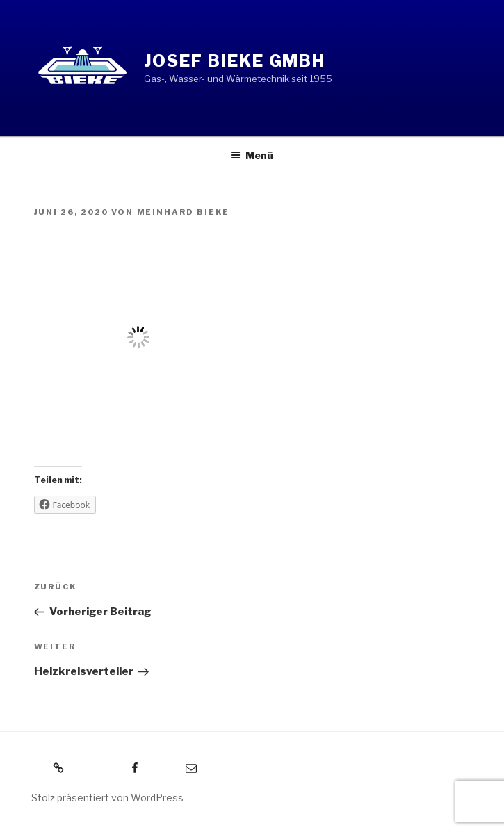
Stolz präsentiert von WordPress (107, 798)
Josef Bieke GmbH (235, 61)
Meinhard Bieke (184, 212)
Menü (252, 155)
